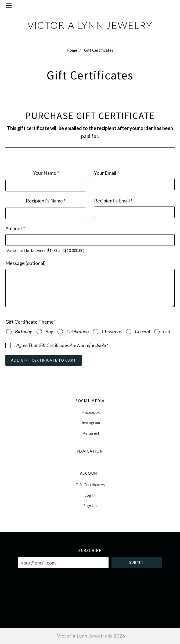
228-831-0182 (90, 615)
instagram (90, 423)
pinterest (90, 433)
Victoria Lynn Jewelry (90, 25)
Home (72, 50)
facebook (90, 412)
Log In (90, 495)
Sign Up (90, 505)
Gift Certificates (99, 50)
